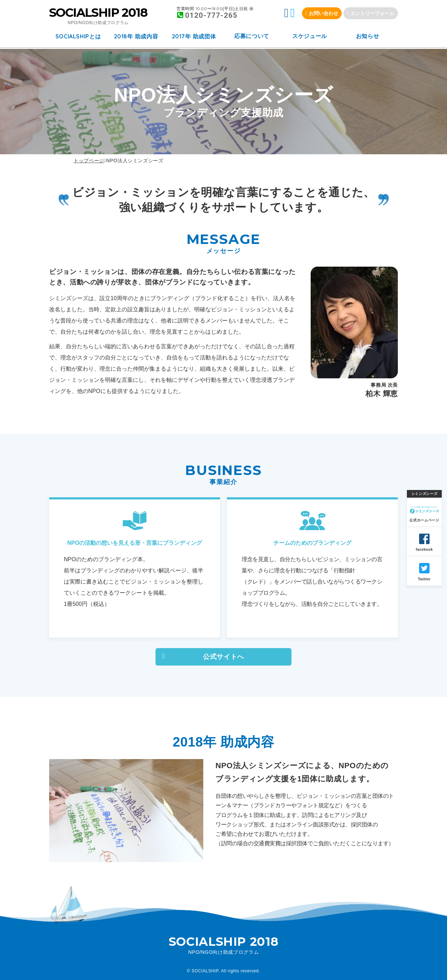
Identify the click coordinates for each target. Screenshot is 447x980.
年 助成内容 (136, 36)
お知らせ (368, 36)
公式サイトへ (223, 657)
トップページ (89, 161)
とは (78, 36)
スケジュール (310, 36)
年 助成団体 (194, 36)
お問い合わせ (324, 13)
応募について (252, 36)
